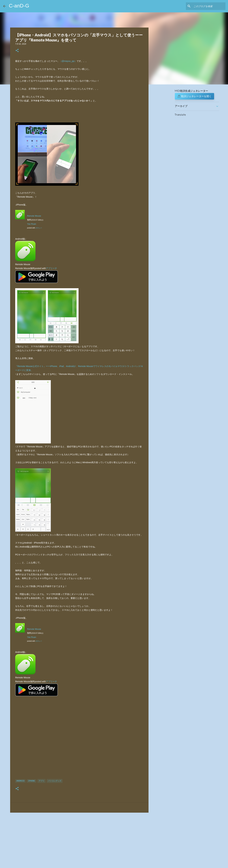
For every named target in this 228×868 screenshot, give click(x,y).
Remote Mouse (34, 216)
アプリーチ (51, 268)
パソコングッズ (55, 781)
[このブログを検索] (209, 6)
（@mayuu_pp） (68, 61)
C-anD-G (19, 6)
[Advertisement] (79, 740)
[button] (17, 51)
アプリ (41, 781)
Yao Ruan (32, 224)
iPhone (31, 781)
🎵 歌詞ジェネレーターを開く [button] (194, 96)
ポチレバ (39, 228)
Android (20, 781)
